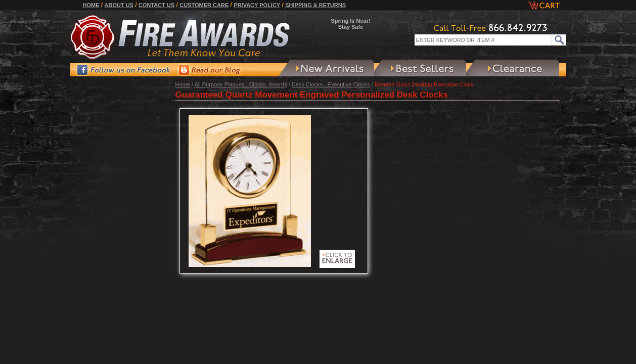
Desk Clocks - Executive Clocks (331, 84)
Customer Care (204, 5)
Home (91, 5)
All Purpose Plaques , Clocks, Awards (240, 84)
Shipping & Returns (315, 5)
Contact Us (156, 5)
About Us (119, 5)
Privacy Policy (257, 5)
